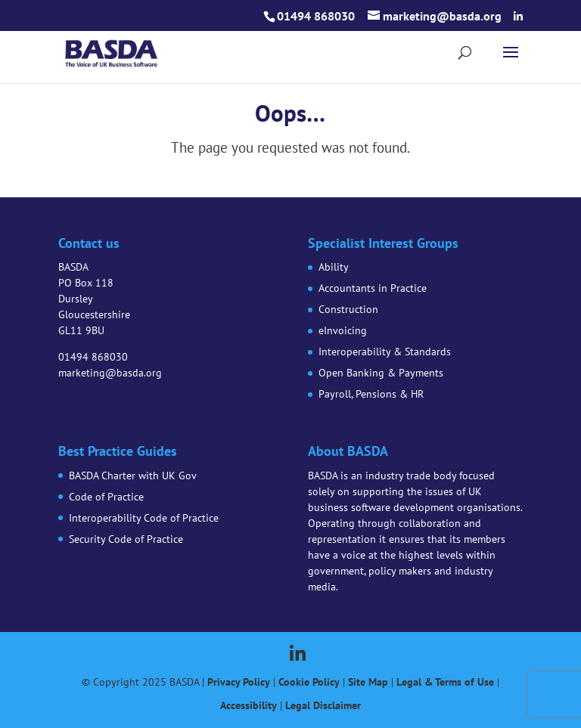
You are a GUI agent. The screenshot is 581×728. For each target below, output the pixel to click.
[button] (518, 17)
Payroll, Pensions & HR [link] (371, 394)
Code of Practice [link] (106, 497)
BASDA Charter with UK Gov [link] (133, 476)
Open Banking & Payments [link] (381, 373)
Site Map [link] (368, 682)
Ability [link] (334, 267)
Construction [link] (348, 309)
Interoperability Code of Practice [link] (144, 518)
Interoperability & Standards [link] (385, 352)
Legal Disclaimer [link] (323, 705)
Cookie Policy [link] (309, 682)
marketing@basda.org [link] (110, 373)
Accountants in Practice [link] (373, 288)
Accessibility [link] (249, 705)
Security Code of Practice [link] (126, 539)
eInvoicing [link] (343, 330)
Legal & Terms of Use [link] (445, 682)
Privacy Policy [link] (239, 682)
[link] (111, 51)
